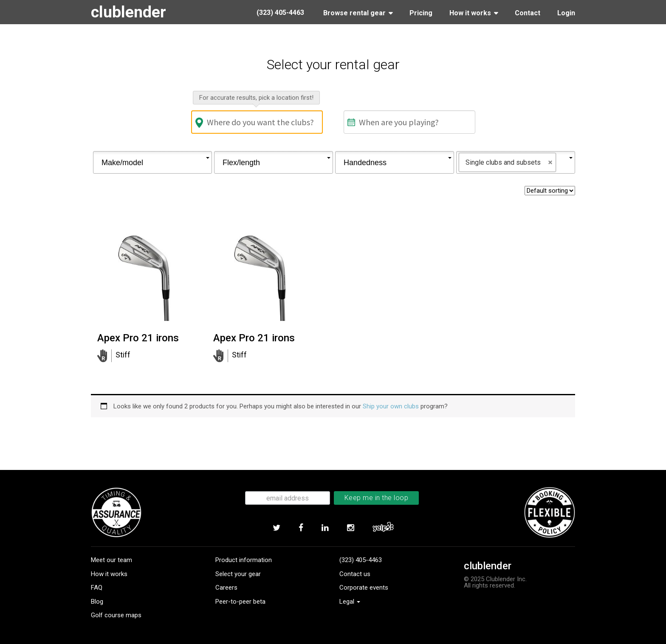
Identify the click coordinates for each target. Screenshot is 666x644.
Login (566, 13)
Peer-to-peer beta (240, 602)
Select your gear (238, 574)
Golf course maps (116, 615)
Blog (97, 602)
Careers (226, 588)
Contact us (355, 574)
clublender (129, 12)
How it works (109, 574)
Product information (244, 560)
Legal (350, 602)
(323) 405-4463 (361, 560)
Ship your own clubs (391, 406)
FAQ (97, 588)
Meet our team (111, 560)
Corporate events (364, 588)
